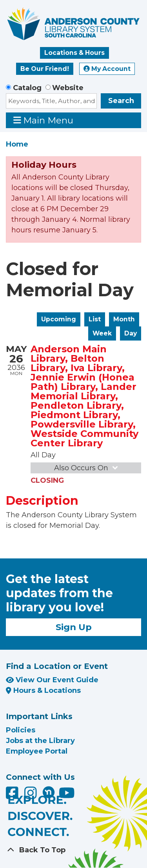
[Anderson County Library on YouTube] (67, 796)
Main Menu (44, 120)
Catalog (27, 88)
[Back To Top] (73, 850)
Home (17, 144)
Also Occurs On (87, 468)
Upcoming (59, 319)
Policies (21, 730)
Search (121, 101)
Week (102, 333)
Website (68, 88)
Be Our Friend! (45, 69)
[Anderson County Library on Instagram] (32, 796)
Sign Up (74, 627)
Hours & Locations (43, 690)
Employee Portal (37, 751)
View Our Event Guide (52, 680)
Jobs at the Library (40, 741)
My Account (107, 69)
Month (124, 319)
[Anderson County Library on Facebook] (13, 796)
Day (131, 333)
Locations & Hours (74, 53)
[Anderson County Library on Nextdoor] (49, 792)
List (95, 319)
